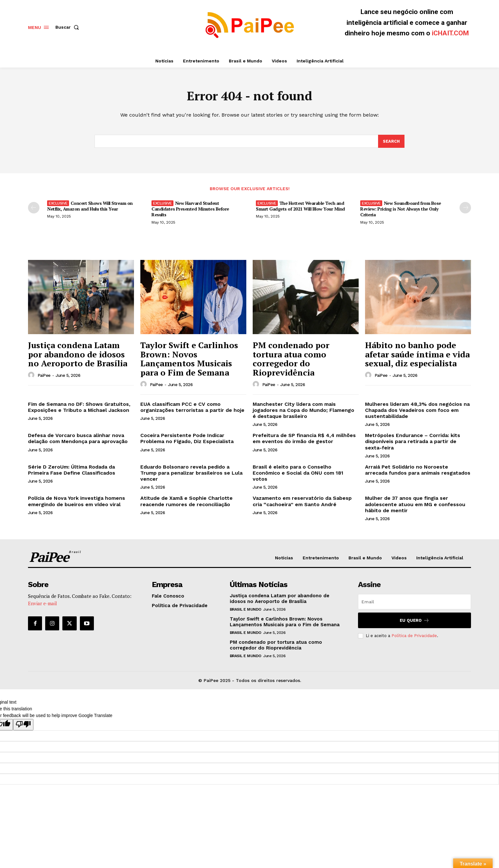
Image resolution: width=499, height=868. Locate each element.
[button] (68, 27)
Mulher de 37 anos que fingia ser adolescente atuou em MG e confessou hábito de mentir (415, 505)
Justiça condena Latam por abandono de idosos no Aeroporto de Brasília (78, 355)
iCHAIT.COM (450, 33)
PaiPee (44, 377)
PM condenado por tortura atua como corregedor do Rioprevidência (291, 360)
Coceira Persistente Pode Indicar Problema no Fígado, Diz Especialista (187, 440)
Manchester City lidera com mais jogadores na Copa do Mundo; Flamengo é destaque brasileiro (303, 411)
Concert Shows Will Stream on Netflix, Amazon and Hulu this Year (90, 207)
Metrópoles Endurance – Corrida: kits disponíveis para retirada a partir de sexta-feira (413, 443)
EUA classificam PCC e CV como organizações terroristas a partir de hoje (192, 408)
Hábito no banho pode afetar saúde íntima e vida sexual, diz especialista (417, 355)
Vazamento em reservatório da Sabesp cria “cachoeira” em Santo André (302, 502)
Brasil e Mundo (246, 610)
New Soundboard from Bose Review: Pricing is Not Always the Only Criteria (401, 210)
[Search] (391, 142)
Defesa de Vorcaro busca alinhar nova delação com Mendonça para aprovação (78, 440)
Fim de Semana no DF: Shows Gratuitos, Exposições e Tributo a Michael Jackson (79, 408)
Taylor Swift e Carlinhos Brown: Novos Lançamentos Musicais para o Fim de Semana (189, 360)
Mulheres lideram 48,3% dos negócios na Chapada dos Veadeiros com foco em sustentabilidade (417, 411)
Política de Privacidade (414, 637)
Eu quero (415, 621)
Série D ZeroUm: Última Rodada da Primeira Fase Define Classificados (72, 471)
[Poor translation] (23, 726)
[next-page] (465, 209)
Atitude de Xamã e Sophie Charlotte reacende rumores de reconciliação (186, 502)
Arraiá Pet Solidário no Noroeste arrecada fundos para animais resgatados (418, 471)
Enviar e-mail (42, 604)
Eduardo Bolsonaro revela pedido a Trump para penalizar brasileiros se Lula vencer (191, 474)
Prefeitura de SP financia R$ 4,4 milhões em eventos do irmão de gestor (304, 440)
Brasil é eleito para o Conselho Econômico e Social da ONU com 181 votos (298, 474)
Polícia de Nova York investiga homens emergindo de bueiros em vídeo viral (77, 502)
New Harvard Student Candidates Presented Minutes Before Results (190, 210)
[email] (415, 603)
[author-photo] (32, 377)
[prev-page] (34, 209)
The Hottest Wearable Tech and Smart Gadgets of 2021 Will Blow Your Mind (300, 207)
